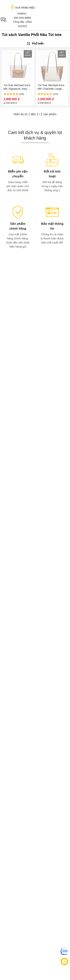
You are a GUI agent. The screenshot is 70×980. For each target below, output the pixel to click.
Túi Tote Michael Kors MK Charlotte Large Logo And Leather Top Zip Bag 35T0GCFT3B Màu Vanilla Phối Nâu (51, 87)
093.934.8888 (22, 18)
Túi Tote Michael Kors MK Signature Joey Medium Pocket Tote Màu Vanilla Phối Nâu (17, 87)
